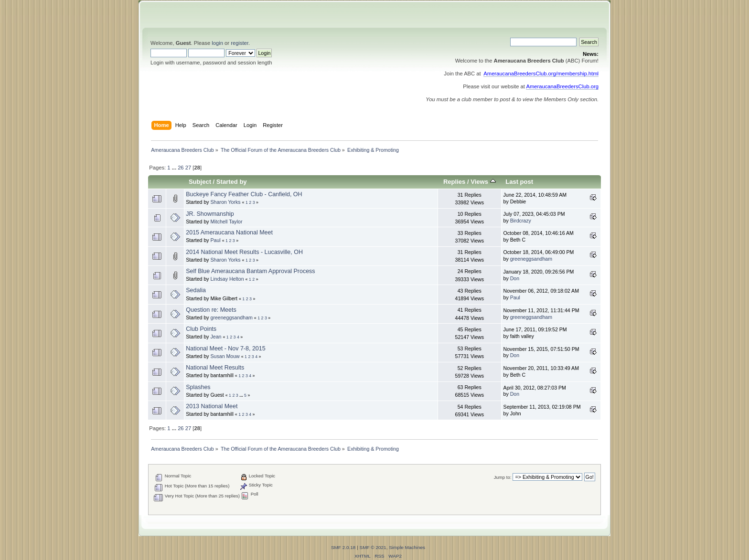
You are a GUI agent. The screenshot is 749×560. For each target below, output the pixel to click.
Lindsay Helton (227, 279)
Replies (454, 182)
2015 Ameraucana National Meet (229, 232)
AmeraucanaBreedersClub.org (562, 86)
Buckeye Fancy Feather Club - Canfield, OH (244, 194)
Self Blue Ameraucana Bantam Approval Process (250, 271)
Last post (519, 182)
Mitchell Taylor (227, 222)
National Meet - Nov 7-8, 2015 (225, 349)
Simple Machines (407, 547)
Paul (216, 240)
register (240, 43)
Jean (216, 337)
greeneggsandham (531, 259)
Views (483, 182)
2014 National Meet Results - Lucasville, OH (244, 252)
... (175, 168)
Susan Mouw (225, 356)
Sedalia (196, 290)
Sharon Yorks (226, 202)
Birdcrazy (521, 221)
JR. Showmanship (210, 214)
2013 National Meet (212, 406)
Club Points (201, 329)
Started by (232, 182)
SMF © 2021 (373, 547)
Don (515, 278)
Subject (200, 182)
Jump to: (503, 477)
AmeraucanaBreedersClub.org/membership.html (541, 74)
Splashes (198, 387)
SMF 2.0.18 (343, 547)
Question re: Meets (211, 310)
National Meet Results (215, 368)
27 (188, 168)
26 (181, 168)
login (217, 43)
